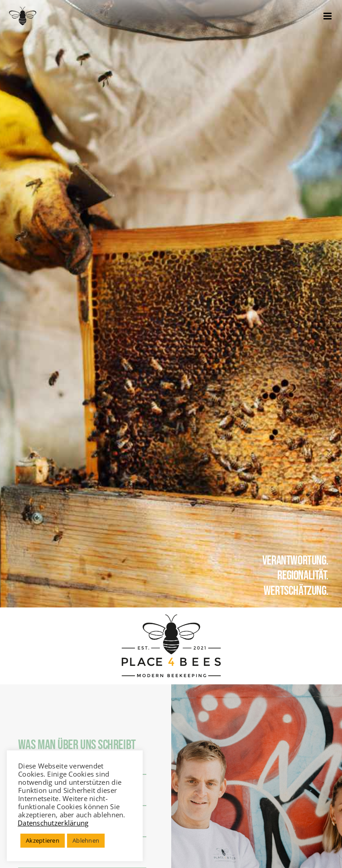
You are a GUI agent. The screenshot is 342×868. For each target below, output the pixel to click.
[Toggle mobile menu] (328, 16)
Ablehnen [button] (86, 840)
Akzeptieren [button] (43, 840)
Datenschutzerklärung (53, 823)
